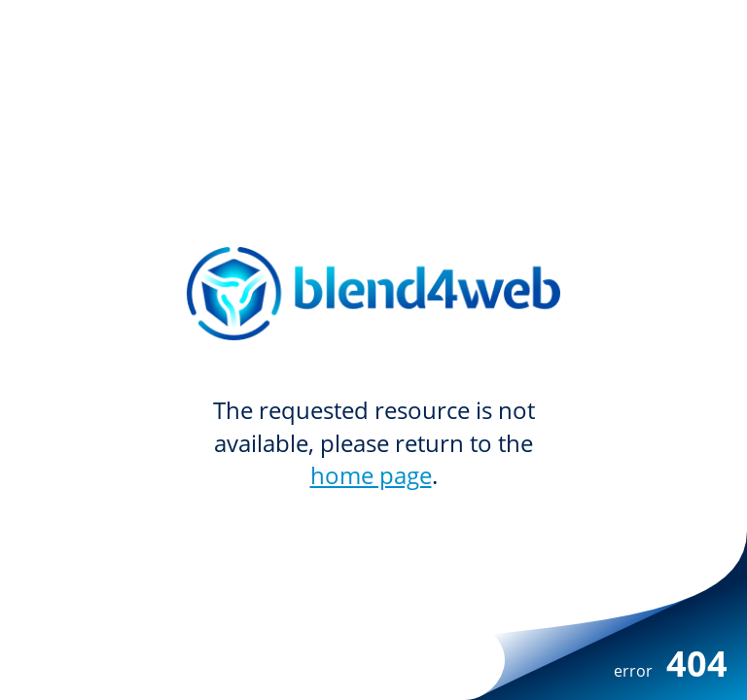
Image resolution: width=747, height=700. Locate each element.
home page (371, 475)
